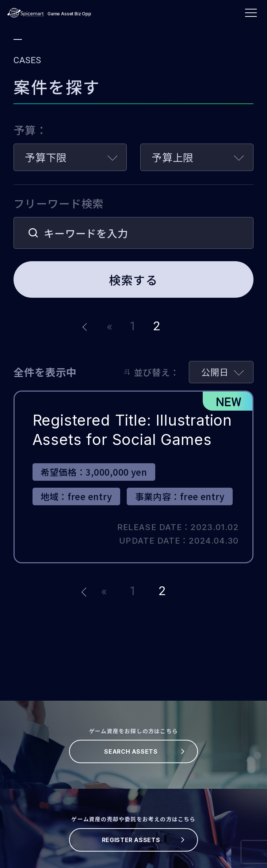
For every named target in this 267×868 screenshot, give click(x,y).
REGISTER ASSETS (131, 840)
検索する (133, 279)
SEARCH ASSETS (131, 751)
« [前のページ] (110, 326)
